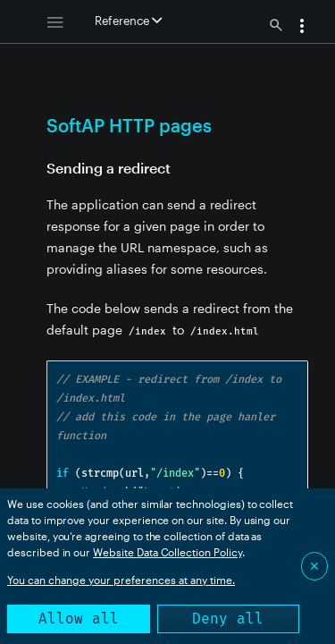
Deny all (228, 619)
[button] (302, 28)
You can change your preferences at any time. (121, 580)
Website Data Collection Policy (167, 552)
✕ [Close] (314, 566)
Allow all (79, 619)
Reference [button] (128, 21)
